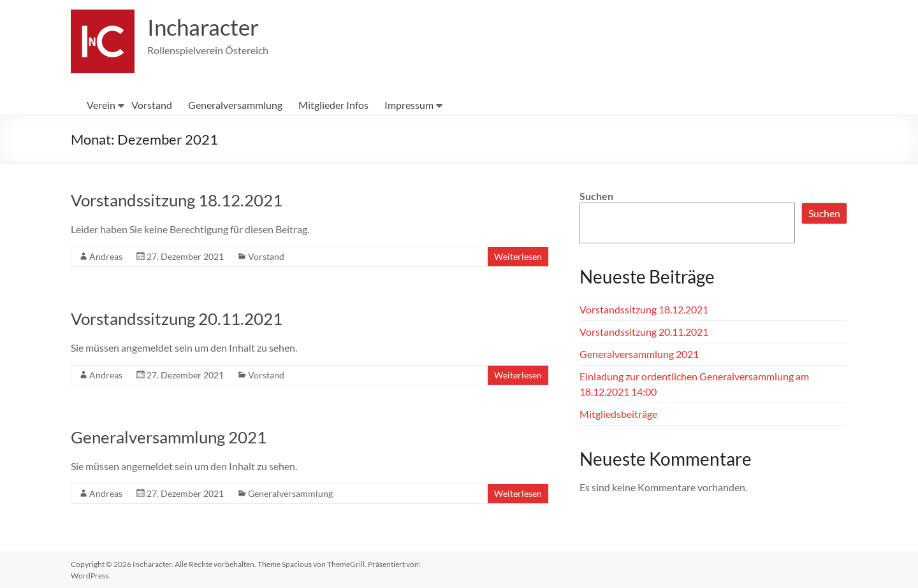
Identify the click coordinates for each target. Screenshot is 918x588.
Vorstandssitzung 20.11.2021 (177, 319)
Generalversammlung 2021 (169, 437)
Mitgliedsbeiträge (618, 414)
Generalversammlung (235, 105)
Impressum (409, 105)
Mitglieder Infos (333, 105)
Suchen (596, 196)
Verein (101, 105)
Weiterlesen (518, 256)
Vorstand (152, 105)
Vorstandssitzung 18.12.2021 (177, 200)
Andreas (106, 256)
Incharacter (205, 27)
